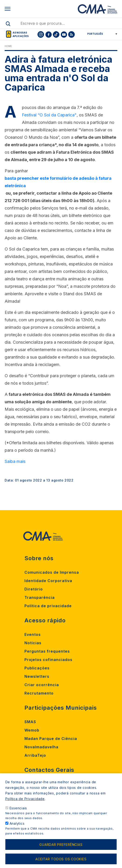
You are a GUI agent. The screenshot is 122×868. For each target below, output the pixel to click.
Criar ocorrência (42, 685)
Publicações (37, 668)
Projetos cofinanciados (48, 660)
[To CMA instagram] (41, 34)
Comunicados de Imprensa (52, 572)
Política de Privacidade (25, 804)
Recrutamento (39, 693)
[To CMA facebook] (48, 34)
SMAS (30, 722)
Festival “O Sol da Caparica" (49, 115)
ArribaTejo (35, 755)
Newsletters (37, 676)
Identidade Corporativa (48, 581)
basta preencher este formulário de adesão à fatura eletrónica (58, 182)
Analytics (17, 829)
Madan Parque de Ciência (51, 739)
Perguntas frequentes (47, 651)
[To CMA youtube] (64, 34)
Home (8, 46)
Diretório (34, 589)
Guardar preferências (61, 850)
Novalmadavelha (41, 747)
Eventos (33, 634)
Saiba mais (15, 461)
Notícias (33, 643)
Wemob (32, 730)
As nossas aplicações (21, 34)
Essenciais (18, 813)
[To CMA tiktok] (56, 34)
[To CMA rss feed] (71, 34)
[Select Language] (101, 34)
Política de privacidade (48, 606)
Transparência (40, 597)
